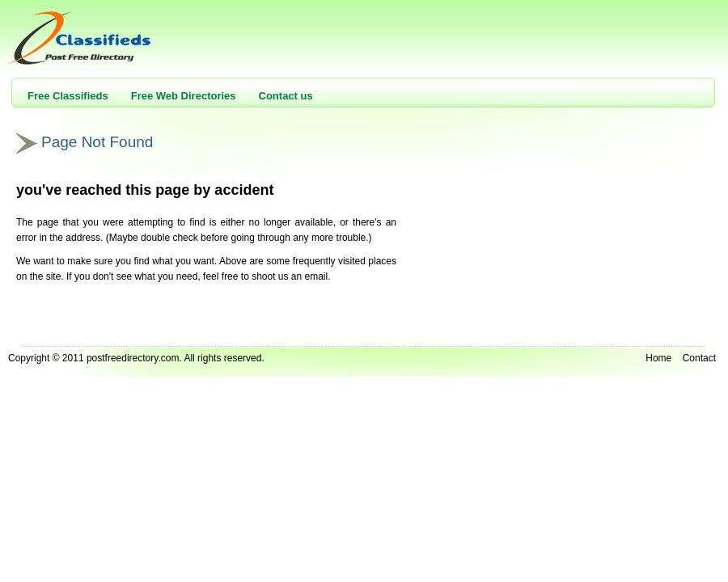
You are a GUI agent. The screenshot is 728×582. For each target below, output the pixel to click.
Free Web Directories (184, 96)
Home (658, 358)
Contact (699, 358)
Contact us (286, 96)
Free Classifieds (68, 96)
